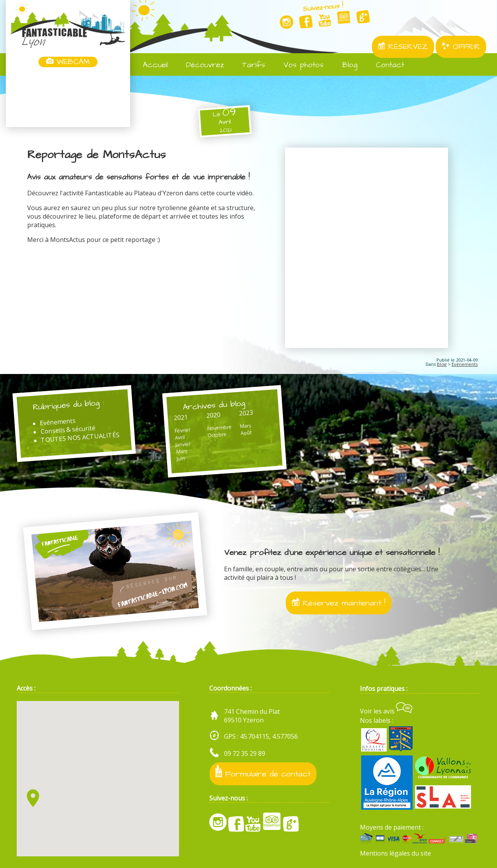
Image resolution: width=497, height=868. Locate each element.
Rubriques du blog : (69, 405)
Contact (385, 65)
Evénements (465, 364)
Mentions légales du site (395, 853)
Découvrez (200, 65)
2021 (181, 417)
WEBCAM (68, 62)
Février (182, 430)
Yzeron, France (68, 98)
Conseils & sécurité (68, 430)
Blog (344, 65)
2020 (213, 415)
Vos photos (298, 65)
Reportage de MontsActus (96, 155)
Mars (182, 451)
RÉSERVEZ (403, 47)
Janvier (183, 444)
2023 (246, 413)
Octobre (217, 434)
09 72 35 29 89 (245, 753)
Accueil (150, 65)
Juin (181, 458)
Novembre (219, 427)
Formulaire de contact (263, 772)
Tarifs (248, 65)
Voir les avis (386, 711)
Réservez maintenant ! (339, 603)
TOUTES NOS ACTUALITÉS (80, 437)
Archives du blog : (216, 405)
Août (246, 433)
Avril (180, 437)
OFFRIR (461, 47)
